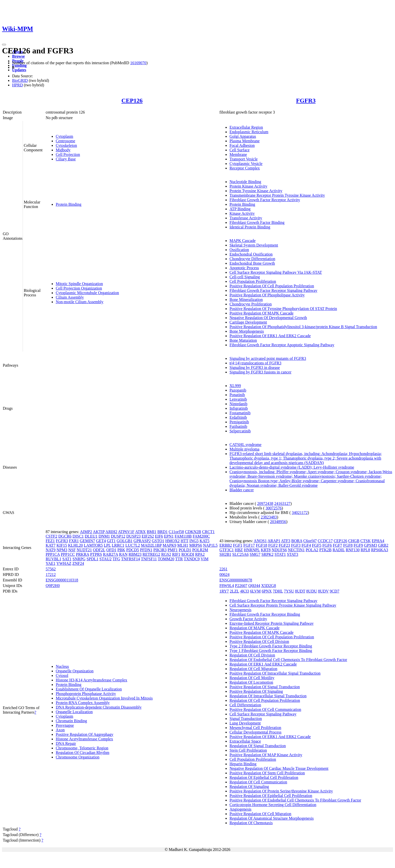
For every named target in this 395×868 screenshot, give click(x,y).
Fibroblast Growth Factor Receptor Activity (265, 200)
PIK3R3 (160, 550)
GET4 (101, 541)
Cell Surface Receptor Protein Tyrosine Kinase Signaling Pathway (283, 605)
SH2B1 (225, 554)
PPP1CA (53, 554)
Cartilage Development (248, 322)
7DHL (278, 591)
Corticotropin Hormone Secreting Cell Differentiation (273, 805)
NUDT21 (84, 550)
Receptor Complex (245, 168)
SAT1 (67, 559)
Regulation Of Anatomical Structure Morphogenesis (272, 818)
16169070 (138, 63)
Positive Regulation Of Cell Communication (265, 709)
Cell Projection (68, 154)
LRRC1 (118, 545)
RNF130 (353, 550)
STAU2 (106, 559)
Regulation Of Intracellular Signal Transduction (268, 696)
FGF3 (296, 545)
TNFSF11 (149, 559)
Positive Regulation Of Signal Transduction (265, 687)
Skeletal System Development (254, 245)
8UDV (323, 591)
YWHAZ (64, 563)
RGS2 (166, 554)
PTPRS (96, 554)
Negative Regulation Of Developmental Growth (268, 318)
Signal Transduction (246, 719)
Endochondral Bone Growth (252, 263)
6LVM (255, 591)
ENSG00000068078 (236, 580)
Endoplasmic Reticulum (249, 132)
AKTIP (99, 532)
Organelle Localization (74, 712)
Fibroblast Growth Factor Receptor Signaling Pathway (273, 290)
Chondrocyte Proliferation (251, 304)
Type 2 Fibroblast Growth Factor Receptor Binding (271, 646)
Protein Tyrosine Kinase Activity (256, 191)
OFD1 (111, 550)
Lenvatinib (238, 399)
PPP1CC (68, 554)
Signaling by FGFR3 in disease (255, 368)
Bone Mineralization (246, 300)
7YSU (289, 591)
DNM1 (104, 536)
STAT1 (280, 554)
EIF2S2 (148, 536)
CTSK (366, 541)
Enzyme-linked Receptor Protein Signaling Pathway (272, 623)
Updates (19, 70)
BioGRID (20, 80)
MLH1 (183, 545)
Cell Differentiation (245, 705)
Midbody (63, 150)
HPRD (18, 85)
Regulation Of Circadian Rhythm (83, 753)
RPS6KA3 (380, 550)
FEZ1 (50, 541)
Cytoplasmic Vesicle (246, 164)
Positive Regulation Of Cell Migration (260, 814)
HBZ (239, 550)
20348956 (278, 522)
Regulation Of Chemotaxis (251, 823)
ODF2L (99, 550)
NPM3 (62, 550)
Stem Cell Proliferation (248, 750)
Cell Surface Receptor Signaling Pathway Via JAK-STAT (276, 272)
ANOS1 (260, 541)
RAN (123, 554)
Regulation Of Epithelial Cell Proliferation (264, 777)
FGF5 (317, 545)
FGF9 (358, 545)
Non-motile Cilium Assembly (79, 302)
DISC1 (78, 536)
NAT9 (51, 550)
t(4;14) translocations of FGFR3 (255, 363)
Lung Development (245, 723)
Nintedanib (238, 404)
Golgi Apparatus (243, 136)
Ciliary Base (66, 159)
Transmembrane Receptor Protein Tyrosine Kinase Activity (277, 195)
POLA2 (312, 550)
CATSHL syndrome (245, 445)
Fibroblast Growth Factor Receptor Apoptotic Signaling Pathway (282, 345)
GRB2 (383, 545)
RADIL (339, 550)
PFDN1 (146, 550)
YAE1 (51, 563)
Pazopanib (238, 390)
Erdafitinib (238, 417)
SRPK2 (268, 554)
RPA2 (200, 554)
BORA (297, 541)
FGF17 (249, 545)
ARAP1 (274, 541)
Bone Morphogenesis (247, 331)
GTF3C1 (227, 550)
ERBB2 (226, 545)
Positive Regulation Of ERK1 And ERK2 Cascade (270, 336)
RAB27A (111, 554)
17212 (51, 575)
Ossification (239, 250)
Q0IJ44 (254, 586)
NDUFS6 (279, 550)
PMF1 (173, 550)
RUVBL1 (53, 559)
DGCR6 (65, 536)
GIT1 (111, 541)
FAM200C (201, 536)
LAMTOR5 (93, 545)
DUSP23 (133, 536)
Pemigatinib (239, 422)
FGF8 (348, 545)
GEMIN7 (87, 541)
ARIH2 (111, 532)
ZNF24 (78, 563)
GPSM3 (371, 545)
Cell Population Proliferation (253, 281)
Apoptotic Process (244, 268)
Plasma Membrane (245, 141)
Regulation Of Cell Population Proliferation (265, 700)
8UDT (300, 591)
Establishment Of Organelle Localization (89, 689)
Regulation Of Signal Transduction (258, 746)
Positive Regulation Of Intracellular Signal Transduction (275, 673)
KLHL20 (75, 545)
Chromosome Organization (77, 757)
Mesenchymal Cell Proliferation (255, 728)
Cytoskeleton (66, 145)
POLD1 (185, 550)
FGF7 (337, 545)
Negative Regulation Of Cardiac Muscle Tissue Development (279, 768)
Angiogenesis (240, 809)
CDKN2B (193, 532)
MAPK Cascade (243, 241)
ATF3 (286, 541)
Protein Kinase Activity (248, 186)
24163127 (282, 504)
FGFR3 (306, 100)
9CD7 (335, 591)
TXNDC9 (192, 559)
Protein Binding (69, 204)
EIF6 (159, 536)
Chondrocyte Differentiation (252, 259)
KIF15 (62, 545)
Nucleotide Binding (245, 182)
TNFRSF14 (131, 559)
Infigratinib (239, 408)
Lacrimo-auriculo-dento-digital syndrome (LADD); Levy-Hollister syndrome (292, 467)
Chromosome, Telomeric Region (82, 748)
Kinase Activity (242, 213)
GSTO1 (158, 541)
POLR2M (200, 550)
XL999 (235, 386)
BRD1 (163, 532)
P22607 (241, 586)
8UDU (312, 591)
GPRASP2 (142, 541)
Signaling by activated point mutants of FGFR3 (268, 358)
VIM (204, 559)
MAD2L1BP (151, 545)
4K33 (245, 591)
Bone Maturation (243, 340)
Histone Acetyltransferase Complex (84, 739)
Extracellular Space (245, 741)
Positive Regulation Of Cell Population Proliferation (272, 286)
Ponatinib (237, 395)
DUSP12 (118, 536)
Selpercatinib (240, 431)
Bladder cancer (242, 490)
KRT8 (266, 550)
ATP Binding (240, 209)
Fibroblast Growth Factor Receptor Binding (265, 614)
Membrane (238, 154)
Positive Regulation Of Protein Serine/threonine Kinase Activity (281, 791)
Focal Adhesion (242, 145)
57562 (51, 569)
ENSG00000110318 (62, 580)
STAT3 (293, 554)
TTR (179, 559)
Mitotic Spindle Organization (79, 284)
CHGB (354, 541)
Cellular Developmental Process (255, 732)
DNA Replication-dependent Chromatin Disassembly (99, 707)
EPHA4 (378, 541)
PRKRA (82, 554)
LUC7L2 (133, 545)
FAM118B (183, 536)
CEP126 (132, 100)
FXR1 (74, 541)
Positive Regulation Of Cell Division (259, 641)
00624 (224, 575)
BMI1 (151, 532)
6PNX (267, 591)
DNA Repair (66, 743)
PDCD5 (133, 550)
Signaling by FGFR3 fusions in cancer (260, 372)
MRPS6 (196, 545)
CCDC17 (325, 541)
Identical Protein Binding (250, 227)
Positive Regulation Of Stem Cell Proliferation (267, 773)
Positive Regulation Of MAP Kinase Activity (266, 755)
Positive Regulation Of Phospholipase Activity (267, 295)
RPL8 (365, 550)
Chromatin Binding (71, 721)
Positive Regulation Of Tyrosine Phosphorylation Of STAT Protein (283, 309)
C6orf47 (310, 541)
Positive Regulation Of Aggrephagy (85, 734)
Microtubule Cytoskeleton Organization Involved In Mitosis (104, 698)
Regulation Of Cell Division (252, 655)
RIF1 (176, 554)
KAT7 (51, 545)
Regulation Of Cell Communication (258, 782)
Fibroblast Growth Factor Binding (257, 222)
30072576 (274, 508)
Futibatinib (238, 426)
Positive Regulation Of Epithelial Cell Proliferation (271, 796)
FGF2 (273, 545)
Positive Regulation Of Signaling (256, 691)
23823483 (269, 517)
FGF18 (261, 545)
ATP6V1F (126, 532)
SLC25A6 (240, 554)
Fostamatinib (240, 413)
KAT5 (204, 541)
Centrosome (65, 141)
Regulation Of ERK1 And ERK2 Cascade (263, 664)
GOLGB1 (125, 541)
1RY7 (224, 591)
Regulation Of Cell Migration (253, 669)
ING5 (194, 541)
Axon (60, 730)
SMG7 (255, 554)
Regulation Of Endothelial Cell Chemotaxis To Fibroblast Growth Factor (288, 660)
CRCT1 (208, 532)
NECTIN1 (296, 550)
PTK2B (325, 550)
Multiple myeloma (244, 449)
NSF (72, 550)
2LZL (234, 591)
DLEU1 (91, 536)
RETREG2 (151, 554)
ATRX (141, 532)
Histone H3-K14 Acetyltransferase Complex (91, 680)
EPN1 (169, 536)
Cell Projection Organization (79, 288)
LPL (107, 545)
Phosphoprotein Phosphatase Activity (86, 694)
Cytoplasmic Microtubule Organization (87, 293)
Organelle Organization (75, 671)
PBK (121, 550)
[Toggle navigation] (4, 45)
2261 (223, 569)
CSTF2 (51, 536)
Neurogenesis (240, 610)
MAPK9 (170, 545)
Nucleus (62, 666)
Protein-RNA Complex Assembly (83, 703)
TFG (116, 559)
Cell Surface (240, 150)
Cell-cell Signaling (245, 277)
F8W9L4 (227, 586)
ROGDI (188, 554)
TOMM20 (166, 559)
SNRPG (79, 559)
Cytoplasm (64, 136)
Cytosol (62, 675)
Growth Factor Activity (248, 619)
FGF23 (284, 545)
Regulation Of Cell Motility (252, 678)
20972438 (265, 504)
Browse (18, 56)
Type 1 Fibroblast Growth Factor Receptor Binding (271, 651)
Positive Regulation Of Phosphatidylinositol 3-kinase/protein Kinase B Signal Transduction (303, 327)
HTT (185, 541)
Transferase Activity (246, 218)
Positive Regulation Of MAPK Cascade (261, 313)
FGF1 (238, 545)
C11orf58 (176, 532)
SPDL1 (92, 559)
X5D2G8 (269, 586)
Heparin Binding (243, 764)
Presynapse (65, 725)
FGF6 (327, 545)
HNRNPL (252, 550)
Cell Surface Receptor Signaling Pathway (263, 714)
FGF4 (306, 545)
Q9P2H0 (53, 586)
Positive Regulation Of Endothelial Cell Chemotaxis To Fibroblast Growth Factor (295, 800)
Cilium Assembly (70, 297)
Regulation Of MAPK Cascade (255, 628)
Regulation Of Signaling (249, 787)
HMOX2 (172, 541)
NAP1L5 (210, 545)
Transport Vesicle (244, 159)
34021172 (300, 513)
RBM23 (135, 554)
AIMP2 (86, 532)
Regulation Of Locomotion (251, 682)
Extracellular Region (246, 127)
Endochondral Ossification (251, 254)
